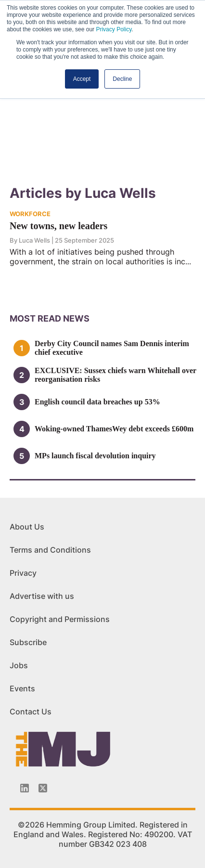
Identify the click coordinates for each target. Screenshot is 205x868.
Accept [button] (82, 79)
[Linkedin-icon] (25, 788)
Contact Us (31, 712)
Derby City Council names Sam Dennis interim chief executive (112, 348)
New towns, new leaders (58, 226)
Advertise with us (42, 596)
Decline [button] (122, 79)
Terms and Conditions (50, 550)
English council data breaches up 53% (97, 402)
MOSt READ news (50, 318)
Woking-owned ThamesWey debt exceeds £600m (114, 429)
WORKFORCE (30, 214)
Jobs (19, 665)
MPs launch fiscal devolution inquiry (95, 456)
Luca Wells (35, 240)
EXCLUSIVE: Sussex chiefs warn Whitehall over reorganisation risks (115, 375)
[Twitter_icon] (43, 788)
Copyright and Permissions (60, 619)
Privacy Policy (114, 29)
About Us (27, 527)
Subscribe (28, 642)
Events (22, 688)
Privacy (23, 573)
